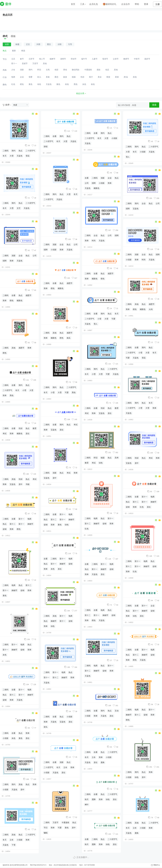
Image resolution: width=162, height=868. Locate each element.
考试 (5, 434)
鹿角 (103, 762)
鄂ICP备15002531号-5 (38, 865)
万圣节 (55, 823)
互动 (117, 711)
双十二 (13, 524)
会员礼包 (94, 4)
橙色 (12, 301)
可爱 (67, 392)
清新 (13, 256)
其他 (13, 348)
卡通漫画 (65, 823)
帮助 (137, 4)
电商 (29, 519)
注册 (158, 4)
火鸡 (151, 309)
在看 (13, 295)
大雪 (12, 156)
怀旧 (96, 458)
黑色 (12, 395)
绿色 (67, 525)
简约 (13, 151)
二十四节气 (30, 151)
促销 (5, 529)
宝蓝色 (13, 484)
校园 (103, 458)
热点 (21, 151)
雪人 (96, 324)
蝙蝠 (46, 833)
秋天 (87, 799)
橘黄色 (20, 301)
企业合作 (126, 4)
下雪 (13, 845)
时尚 (94, 241)
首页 (73, 4)
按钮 (46, 146)
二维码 (6, 151)
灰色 (5, 655)
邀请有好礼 (110, 4)
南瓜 (69, 338)
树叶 (87, 805)
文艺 (19, 208)
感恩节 (28, 295)
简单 (12, 261)
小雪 (24, 390)
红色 (87, 529)
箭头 (46, 727)
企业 (21, 256)
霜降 (94, 799)
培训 (21, 428)
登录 (146, 4)
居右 (28, 434)
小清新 (6, 738)
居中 (21, 484)
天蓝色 (20, 156)
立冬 (12, 840)
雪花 (28, 156)
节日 (46, 828)
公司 (35, 256)
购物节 (30, 524)
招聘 (5, 261)
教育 (35, 428)
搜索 (154, 105)
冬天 (5, 156)
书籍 (28, 484)
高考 (117, 458)
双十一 (21, 519)
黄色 (5, 596)
